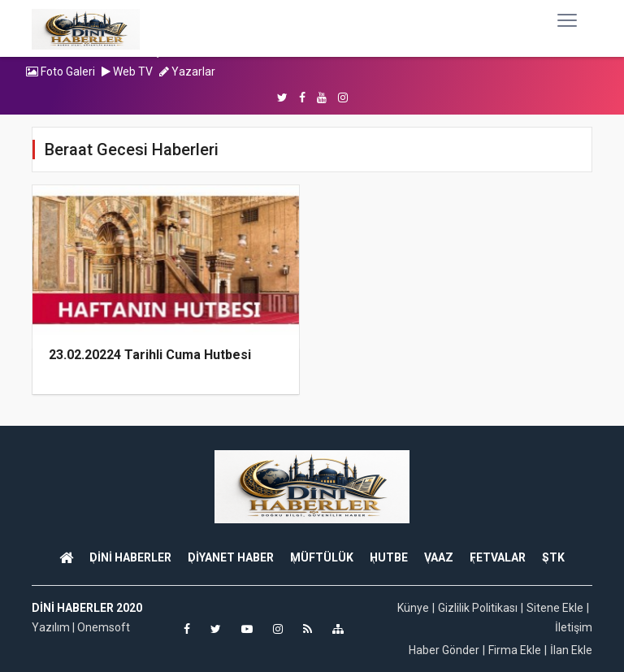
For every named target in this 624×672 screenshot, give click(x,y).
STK (553, 557)
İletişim (574, 627)
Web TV (127, 72)
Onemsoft (104, 627)
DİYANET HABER (231, 557)
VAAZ (439, 557)
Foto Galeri (61, 72)
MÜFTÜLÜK (322, 557)
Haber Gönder (444, 650)
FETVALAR (498, 557)
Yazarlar (187, 72)
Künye (413, 608)
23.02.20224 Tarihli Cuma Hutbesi (150, 355)
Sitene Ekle (555, 608)
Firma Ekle (515, 650)
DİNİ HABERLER (130, 557)
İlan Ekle (571, 650)
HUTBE (389, 557)
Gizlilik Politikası (478, 608)
